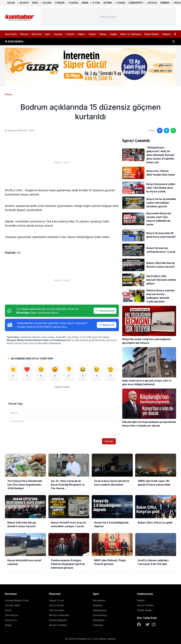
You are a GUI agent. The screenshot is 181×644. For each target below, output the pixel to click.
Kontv (8, 611)
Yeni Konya (11, 616)
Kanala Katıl (105, 311)
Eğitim (81, 34)
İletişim (167, 34)
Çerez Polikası (145, 606)
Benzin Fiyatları (58, 626)
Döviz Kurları (57, 606)
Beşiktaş (98, 606)
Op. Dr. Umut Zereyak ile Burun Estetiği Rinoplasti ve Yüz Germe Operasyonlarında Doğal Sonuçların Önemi (95, 41)
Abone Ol (107, 325)
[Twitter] (148, 625)
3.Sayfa (70, 34)
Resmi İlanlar (152, 34)
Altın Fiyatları (57, 611)
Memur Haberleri (59, 616)
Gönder (109, 442)
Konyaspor (99, 601)
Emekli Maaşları (58, 621)
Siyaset (58, 34)
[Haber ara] (174, 41)
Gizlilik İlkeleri (145, 611)
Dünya (103, 34)
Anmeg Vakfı (12, 606)
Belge (8, 626)
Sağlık (113, 34)
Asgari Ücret (56, 601)
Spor (48, 34)
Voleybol (98, 626)
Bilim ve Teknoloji (131, 34)
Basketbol (99, 621)
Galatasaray (100, 611)
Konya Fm (11, 621)
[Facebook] (139, 625)
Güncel (24, 34)
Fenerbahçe (100, 616)
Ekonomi (37, 34)
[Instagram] (154, 625)
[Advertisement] (108, 17)
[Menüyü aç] (175, 34)
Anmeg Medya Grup (17, 601)
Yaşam (92, 34)
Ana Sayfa (11, 34)
